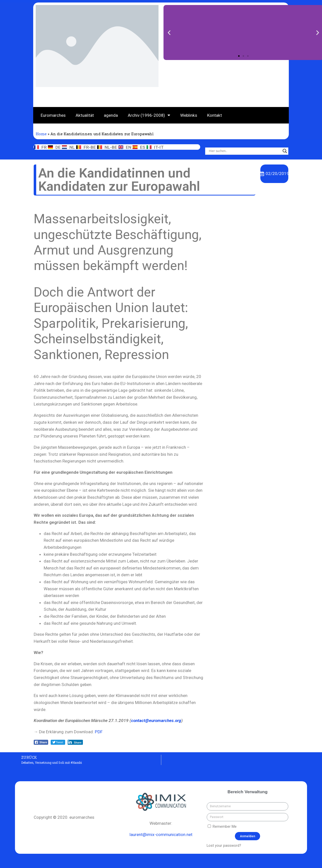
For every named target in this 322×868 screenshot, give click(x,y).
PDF (99, 732)
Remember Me (222, 826)
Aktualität (85, 115)
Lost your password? (224, 845)
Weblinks (189, 115)
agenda (111, 115)
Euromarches (53, 115)
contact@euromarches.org (156, 720)
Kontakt (215, 115)
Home (41, 134)
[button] (239, 56)
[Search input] (244, 151)
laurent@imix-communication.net (161, 834)
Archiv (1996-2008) (149, 115)
